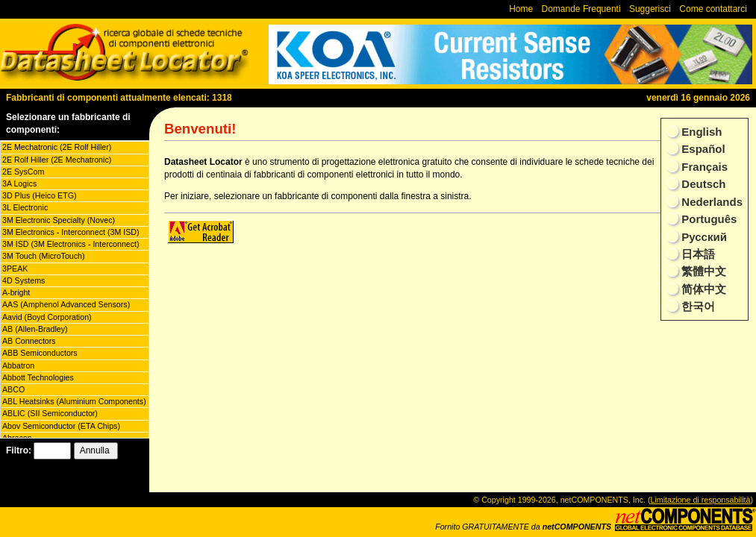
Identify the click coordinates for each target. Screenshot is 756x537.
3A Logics (19, 183)
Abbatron (18, 365)
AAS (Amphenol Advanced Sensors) (66, 304)
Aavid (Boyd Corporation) (47, 317)
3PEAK (15, 268)
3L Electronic (25, 207)
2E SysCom (23, 172)
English (700, 132)
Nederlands (710, 202)
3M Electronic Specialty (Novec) (59, 220)
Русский (703, 237)
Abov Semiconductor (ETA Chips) (61, 426)
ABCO (13, 389)
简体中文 (702, 289)
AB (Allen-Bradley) (35, 329)
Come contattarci (713, 9)
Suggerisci (650, 9)
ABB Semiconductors (40, 353)
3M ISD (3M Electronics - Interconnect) (71, 244)
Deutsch (702, 184)
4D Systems (24, 280)
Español (702, 149)
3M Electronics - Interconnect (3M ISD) (71, 232)
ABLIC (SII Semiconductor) (50, 413)
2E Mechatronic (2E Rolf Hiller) (57, 147)
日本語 (697, 254)
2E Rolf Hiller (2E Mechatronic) (57, 160)
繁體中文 (702, 271)
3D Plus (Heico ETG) (39, 195)
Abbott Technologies (38, 377)
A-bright (16, 292)
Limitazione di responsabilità (701, 500)
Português (707, 219)
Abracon (17, 438)
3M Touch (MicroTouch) (44, 256)
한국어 (697, 306)
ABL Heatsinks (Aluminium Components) (74, 401)
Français (703, 167)
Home (521, 9)
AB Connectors (29, 341)
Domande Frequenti (581, 9)
